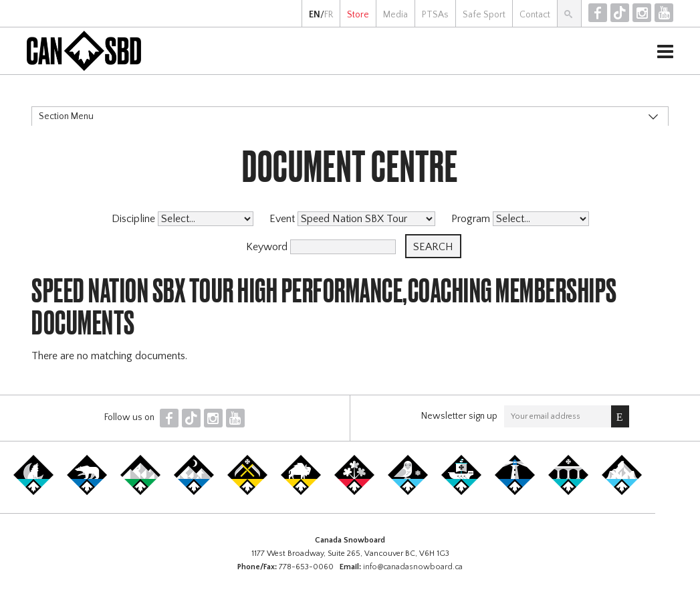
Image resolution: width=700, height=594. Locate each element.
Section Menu (66, 116)
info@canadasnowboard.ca (413, 567)
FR (329, 15)
